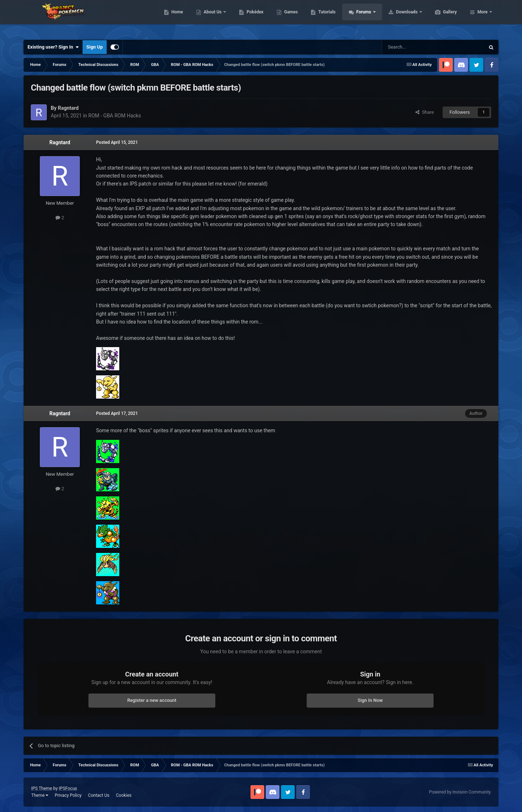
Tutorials (361, 18)
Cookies (124, 795)
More (482, 18)
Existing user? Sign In (53, 47)
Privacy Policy (68, 795)
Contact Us (99, 795)
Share (425, 112)
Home (212, 18)
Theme (40, 795)
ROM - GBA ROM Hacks (115, 116)
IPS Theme (42, 788)
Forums (399, 18)
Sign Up (94, 47)
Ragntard (60, 142)
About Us (247, 18)
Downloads (442, 18)
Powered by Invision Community (460, 792)
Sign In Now (370, 700)
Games (325, 18)
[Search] (416, 47)
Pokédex (289, 18)
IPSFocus (68, 788)
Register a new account (152, 700)
